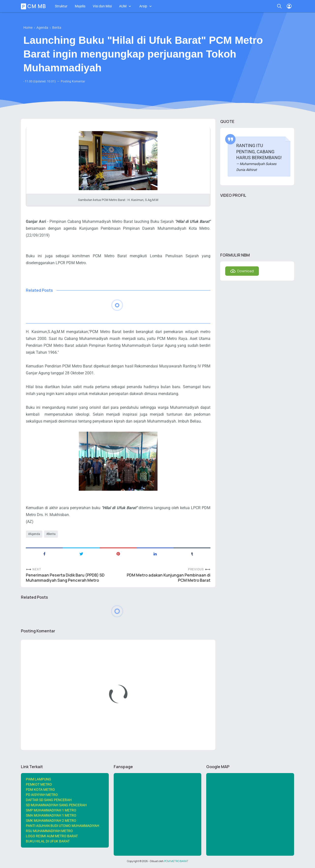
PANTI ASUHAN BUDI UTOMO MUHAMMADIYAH (63, 826)
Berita (52, 534)
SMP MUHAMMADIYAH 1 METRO (51, 810)
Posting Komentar (73, 81)
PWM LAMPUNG (39, 779)
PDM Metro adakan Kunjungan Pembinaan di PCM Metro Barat (169, 578)
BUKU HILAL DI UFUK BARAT (48, 841)
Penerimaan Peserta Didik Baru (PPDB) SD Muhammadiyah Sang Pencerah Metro (65, 578)
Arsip (143, 6)
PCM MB (34, 6)
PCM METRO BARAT (176, 861)
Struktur (61, 6)
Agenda (35, 534)
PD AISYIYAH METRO (42, 795)
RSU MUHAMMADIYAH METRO (49, 831)
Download (245, 271)
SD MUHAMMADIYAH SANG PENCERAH (56, 805)
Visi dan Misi (102, 6)
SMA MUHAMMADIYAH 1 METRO (51, 815)
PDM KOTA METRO (40, 790)
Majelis (80, 6)
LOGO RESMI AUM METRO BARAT (52, 836)
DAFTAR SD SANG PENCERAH (49, 800)
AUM (123, 6)
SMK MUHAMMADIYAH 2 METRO (51, 821)
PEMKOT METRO (39, 784)
